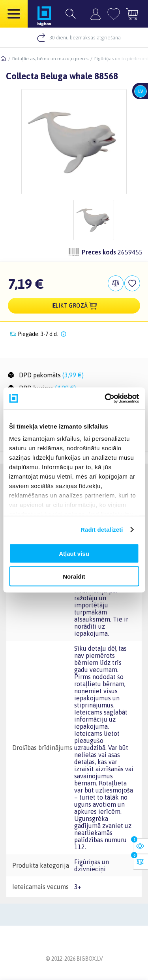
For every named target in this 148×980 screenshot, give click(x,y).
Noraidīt (74, 576)
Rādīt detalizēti (102, 530)
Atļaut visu (74, 553)
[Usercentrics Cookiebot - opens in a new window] (105, 399)
